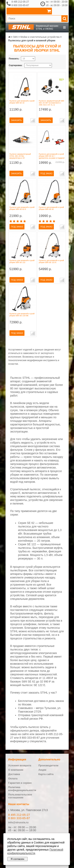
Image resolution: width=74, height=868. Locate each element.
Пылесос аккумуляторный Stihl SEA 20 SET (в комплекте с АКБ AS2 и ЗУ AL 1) (51, 103)
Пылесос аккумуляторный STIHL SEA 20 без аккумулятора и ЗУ (20, 156)
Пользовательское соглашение (20, 796)
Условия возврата (20, 765)
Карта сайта (46, 774)
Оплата (13, 779)
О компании (16, 770)
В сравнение (33, 121)
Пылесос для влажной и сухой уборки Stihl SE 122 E (51, 261)
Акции (42, 770)
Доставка (14, 774)
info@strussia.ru (18, 822)
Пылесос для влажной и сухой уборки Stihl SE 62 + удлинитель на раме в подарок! (52, 156)
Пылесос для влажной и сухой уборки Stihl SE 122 (22, 261)
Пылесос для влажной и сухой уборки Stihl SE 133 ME (22, 315)
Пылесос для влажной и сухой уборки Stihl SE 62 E (22, 208)
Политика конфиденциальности (22, 789)
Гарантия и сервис (20, 783)
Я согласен (17, 859)
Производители (48, 765)
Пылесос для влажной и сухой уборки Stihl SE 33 (22, 102)
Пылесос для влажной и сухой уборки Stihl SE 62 (51, 208)
